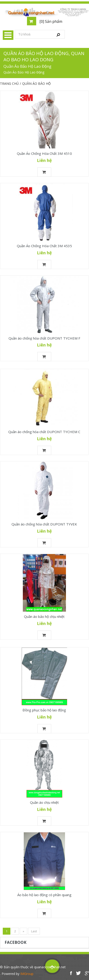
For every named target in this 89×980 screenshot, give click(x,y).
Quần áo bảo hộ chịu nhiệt (44, 616)
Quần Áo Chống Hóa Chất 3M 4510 (44, 153)
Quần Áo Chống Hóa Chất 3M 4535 (44, 246)
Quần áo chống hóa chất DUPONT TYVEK (44, 524)
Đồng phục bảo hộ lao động (44, 710)
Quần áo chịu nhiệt (44, 802)
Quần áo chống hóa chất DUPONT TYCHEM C (44, 432)
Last (34, 931)
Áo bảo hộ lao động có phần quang (44, 895)
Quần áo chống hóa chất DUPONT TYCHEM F (44, 338)
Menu (8, 35)
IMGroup (27, 974)
